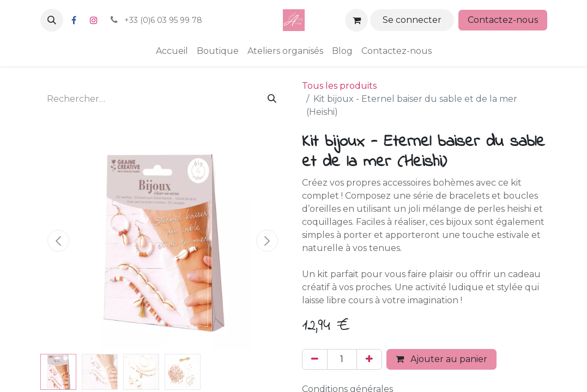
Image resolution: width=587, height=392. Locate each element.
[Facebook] (74, 20)
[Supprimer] (315, 359)
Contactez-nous (503, 20)
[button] (52, 20)
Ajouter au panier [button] (441, 359)
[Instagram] (94, 20)
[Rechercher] (272, 99)
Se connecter (412, 20)
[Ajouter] (369, 359)
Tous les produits (339, 86)
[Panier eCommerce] (356, 20)
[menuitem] (172, 51)
